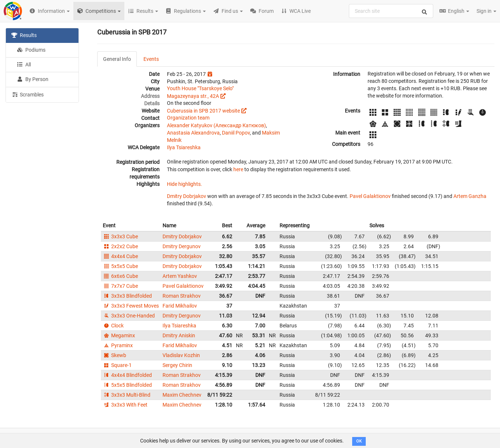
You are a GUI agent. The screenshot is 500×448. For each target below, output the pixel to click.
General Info (117, 59)
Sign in (486, 11)
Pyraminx (118, 345)
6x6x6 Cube (120, 276)
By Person (33, 79)
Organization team (188, 118)
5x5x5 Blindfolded (127, 385)
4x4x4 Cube (120, 256)
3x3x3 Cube (120, 236)
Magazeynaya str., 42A (193, 96)
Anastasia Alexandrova (193, 133)
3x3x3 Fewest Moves (131, 306)
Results (24, 35)
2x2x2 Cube (120, 246)
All (24, 65)
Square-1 (117, 365)
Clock (113, 326)
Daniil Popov (236, 133)
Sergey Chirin (177, 365)
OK (359, 441)
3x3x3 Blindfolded (127, 296)
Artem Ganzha (470, 196)
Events (151, 59)
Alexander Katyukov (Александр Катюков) (216, 125)
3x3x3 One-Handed (129, 316)
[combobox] (391, 11)
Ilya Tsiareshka (184, 147)
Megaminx (119, 335)
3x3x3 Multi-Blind (127, 395)
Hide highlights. (185, 184)
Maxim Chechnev (182, 395)
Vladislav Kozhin (181, 355)
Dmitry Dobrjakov (187, 196)
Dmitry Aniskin (179, 335)
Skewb (114, 355)
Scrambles (28, 94)
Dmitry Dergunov (182, 246)
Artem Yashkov (180, 276)
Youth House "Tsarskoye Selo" (200, 88)
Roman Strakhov (182, 296)
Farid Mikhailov (180, 306)
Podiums (31, 50)
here (238, 169)
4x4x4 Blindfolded (127, 375)
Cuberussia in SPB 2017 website (203, 111)
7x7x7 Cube (120, 286)
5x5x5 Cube (120, 266)
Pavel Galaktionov (370, 196)
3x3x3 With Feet (125, 405)
